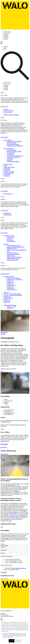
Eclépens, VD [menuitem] (11, 282)
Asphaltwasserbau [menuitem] (12, 150)
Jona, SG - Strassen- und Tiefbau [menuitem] (12, 294)
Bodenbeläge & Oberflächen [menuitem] (14, 141)
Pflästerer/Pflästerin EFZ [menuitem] (13, 259)
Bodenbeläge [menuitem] (10, 154)
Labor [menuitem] (5, 166)
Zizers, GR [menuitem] (7, 302)
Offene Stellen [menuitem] (11, 237)
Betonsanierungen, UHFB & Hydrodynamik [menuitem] (14, 152)
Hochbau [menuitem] (9, 160)
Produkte (3, 334)
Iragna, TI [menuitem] (6, 292)
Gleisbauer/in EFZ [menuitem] (12, 248)
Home (2, 621)
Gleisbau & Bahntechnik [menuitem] (13, 157)
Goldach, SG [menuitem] (10, 287)
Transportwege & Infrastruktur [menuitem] (15, 146)
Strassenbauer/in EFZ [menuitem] (13, 260)
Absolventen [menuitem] (10, 240)
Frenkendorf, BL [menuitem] (11, 285)
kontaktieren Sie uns (14, 516)
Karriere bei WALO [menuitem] (9, 236)
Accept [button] (12, 641)
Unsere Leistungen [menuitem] (9, 148)
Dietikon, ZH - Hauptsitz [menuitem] (13, 278)
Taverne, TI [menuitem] (7, 300)
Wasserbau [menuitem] (7, 176)
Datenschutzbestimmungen (19, 568)
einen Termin (15, 494)
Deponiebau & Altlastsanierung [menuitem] (15, 156)
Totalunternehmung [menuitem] (9, 173)
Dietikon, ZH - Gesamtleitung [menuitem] (15, 279)
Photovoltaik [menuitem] (7, 169)
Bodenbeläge (4, 333)
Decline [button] (18, 641)
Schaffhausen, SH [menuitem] (8, 298)
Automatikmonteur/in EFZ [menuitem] (14, 246)
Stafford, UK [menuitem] (10, 308)
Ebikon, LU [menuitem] (10, 281)
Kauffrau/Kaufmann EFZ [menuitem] (14, 254)
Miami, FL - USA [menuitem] (12, 307)
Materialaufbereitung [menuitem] (9, 167)
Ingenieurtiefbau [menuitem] (8, 164)
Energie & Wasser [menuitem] (12, 143)
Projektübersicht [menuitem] (8, 194)
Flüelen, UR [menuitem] (10, 284)
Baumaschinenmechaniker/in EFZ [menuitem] (16, 247)
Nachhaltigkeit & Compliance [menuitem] (12, 115)
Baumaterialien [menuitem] (8, 215)
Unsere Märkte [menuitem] (8, 140)
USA (5, 48)
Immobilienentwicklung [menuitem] (13, 162)
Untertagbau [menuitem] (7, 174)
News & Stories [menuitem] (8, 112)
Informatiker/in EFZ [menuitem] (12, 253)
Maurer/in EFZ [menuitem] (11, 256)
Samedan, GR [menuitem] (7, 297)
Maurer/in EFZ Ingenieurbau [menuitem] (14, 257)
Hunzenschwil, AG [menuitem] (12, 290)
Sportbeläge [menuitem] (7, 170)
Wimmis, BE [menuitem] (7, 301)
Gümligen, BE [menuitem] (11, 288)
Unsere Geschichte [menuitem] (9, 111)
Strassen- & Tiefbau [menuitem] (9, 171)
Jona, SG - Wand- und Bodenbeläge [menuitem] (13, 295)
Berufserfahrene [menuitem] (11, 241)
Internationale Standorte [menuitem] (10, 305)
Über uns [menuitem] (6, 109)
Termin (23, 425)
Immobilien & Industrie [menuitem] (13, 144)
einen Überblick (13, 512)
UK (5, 49)
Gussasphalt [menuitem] (10, 159)
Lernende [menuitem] (9, 238)
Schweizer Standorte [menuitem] (9, 277)
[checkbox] (15, 561)
